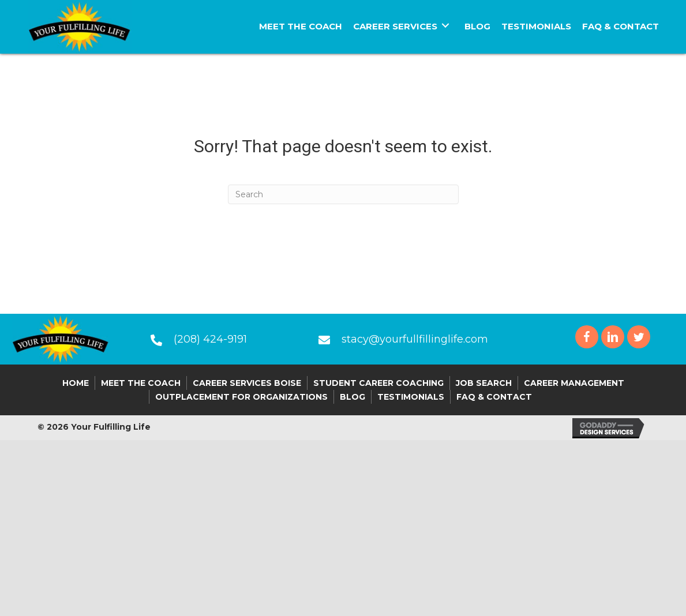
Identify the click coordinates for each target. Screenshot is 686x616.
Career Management (574, 383)
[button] (587, 337)
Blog (353, 397)
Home (76, 383)
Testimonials (411, 397)
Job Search (484, 383)
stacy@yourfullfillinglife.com (415, 339)
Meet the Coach (141, 383)
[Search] (343, 194)
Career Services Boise (247, 383)
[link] (301, 25)
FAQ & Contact (494, 397)
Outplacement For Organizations (241, 397)
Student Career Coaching (378, 383)
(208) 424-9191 (210, 339)
